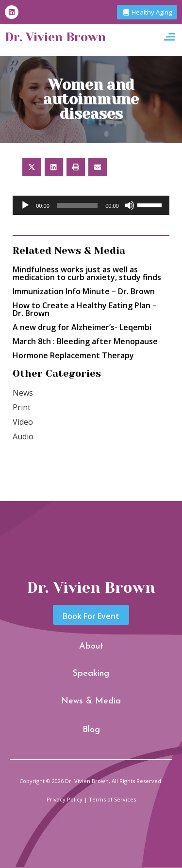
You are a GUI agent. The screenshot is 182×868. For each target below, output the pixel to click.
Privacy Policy (65, 799)
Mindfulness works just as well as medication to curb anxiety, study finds (87, 273)
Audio (23, 436)
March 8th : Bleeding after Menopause (85, 341)
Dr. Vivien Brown (55, 37)
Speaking (91, 674)
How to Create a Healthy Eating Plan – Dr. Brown (85, 309)
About (91, 646)
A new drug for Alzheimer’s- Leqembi (82, 327)
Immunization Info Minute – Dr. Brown (84, 291)
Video (23, 422)
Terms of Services (112, 799)
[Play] (25, 205)
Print (22, 407)
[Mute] (130, 205)
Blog (91, 730)
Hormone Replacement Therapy (73, 355)
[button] (169, 37)
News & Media (91, 701)
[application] (91, 205)
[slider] (77, 205)
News (23, 393)
